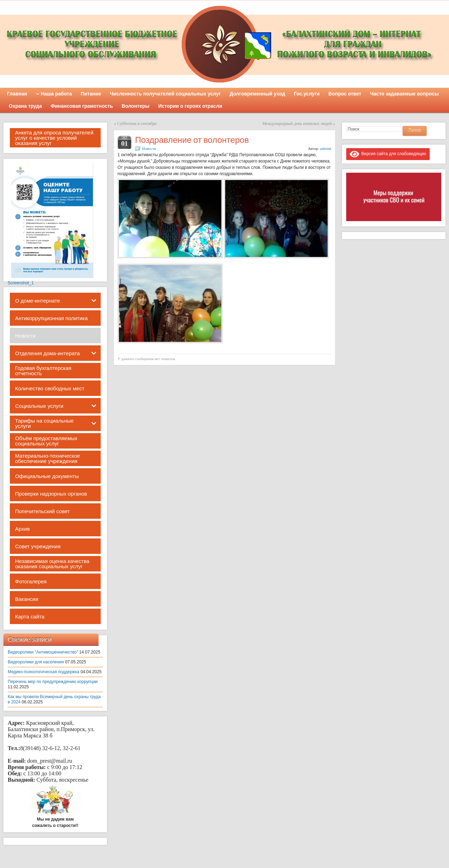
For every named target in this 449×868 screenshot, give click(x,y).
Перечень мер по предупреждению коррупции (53, 682)
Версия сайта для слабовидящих (388, 154)
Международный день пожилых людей (297, 124)
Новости (149, 148)
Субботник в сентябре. (137, 124)
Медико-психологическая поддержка (43, 672)
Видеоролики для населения (36, 662)
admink (326, 148)
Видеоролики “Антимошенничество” (43, 652)
